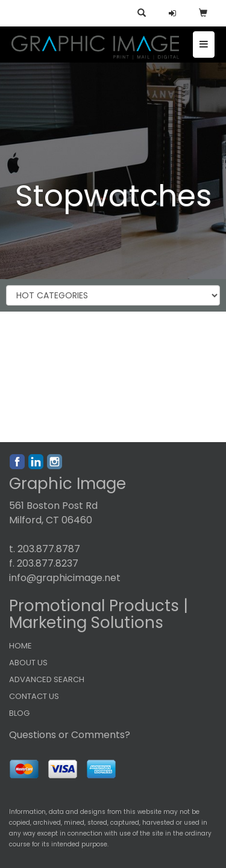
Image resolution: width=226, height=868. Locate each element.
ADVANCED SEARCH (47, 679)
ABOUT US (28, 663)
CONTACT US (34, 696)
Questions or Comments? (70, 735)
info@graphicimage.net (65, 578)
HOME (20, 646)
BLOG (19, 713)
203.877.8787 (49, 549)
